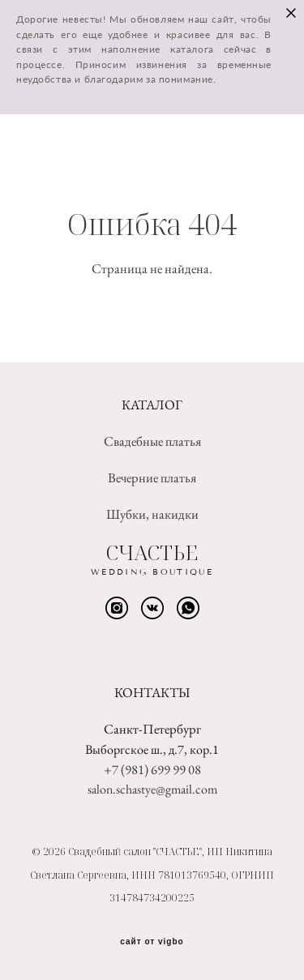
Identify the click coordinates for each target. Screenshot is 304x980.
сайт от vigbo (152, 942)
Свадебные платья (152, 441)
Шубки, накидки (152, 514)
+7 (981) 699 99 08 (152, 769)
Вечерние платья (152, 477)
